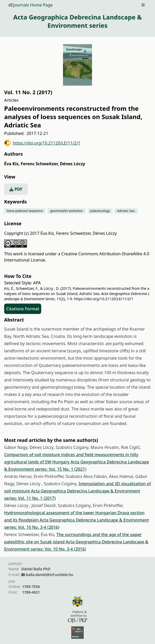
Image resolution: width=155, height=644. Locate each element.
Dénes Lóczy (73, 164)
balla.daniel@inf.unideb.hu (50, 575)
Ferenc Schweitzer (40, 164)
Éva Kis (12, 164)
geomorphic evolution (66, 211)
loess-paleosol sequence (25, 211)
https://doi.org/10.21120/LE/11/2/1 (42, 143)
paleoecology (100, 211)
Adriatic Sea (126, 211)
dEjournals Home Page (30, 5)
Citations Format (23, 309)
